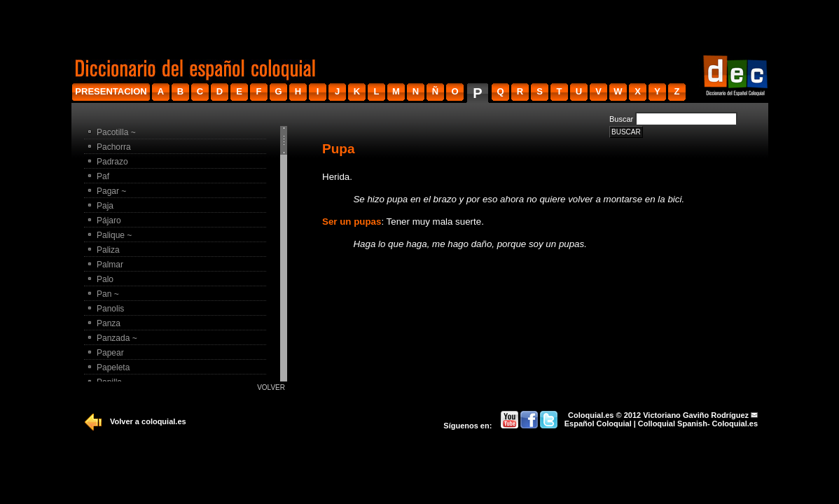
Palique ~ (114, 235)
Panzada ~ (117, 338)
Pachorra (114, 147)
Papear (110, 353)
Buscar (621, 119)
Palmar (110, 265)
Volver (271, 387)
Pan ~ (108, 294)
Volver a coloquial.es (148, 421)
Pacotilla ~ (116, 132)
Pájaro (109, 220)
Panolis (110, 309)
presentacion (111, 91)
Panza (109, 323)
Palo (105, 279)
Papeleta (113, 367)
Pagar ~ (111, 191)
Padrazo (112, 162)
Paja (105, 206)
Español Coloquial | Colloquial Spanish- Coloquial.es (661, 423)
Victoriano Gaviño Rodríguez (696, 415)
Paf (103, 176)
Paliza (108, 250)
